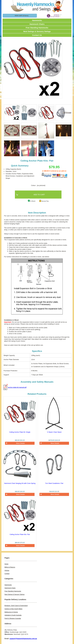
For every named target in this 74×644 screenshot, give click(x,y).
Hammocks (37, 20)
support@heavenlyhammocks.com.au (23, 639)
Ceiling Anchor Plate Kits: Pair (20, 534)
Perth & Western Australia (13, 618)
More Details (20, 443)
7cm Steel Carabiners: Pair (54, 483)
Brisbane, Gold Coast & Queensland (16, 606)
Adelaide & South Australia (13, 615)
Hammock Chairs (37, 24)
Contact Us (37, 35)
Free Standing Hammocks (37, 28)
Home (6, 564)
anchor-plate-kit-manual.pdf (17, 387)
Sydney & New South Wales (13, 609)
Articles (7, 570)
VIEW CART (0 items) (22, 16)
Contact (7, 574)
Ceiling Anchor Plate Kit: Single (20, 432)
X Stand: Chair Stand (54, 432)
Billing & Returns (10, 567)
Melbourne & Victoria (11, 612)
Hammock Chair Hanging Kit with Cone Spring (20, 483)
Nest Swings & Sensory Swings (37, 31)
